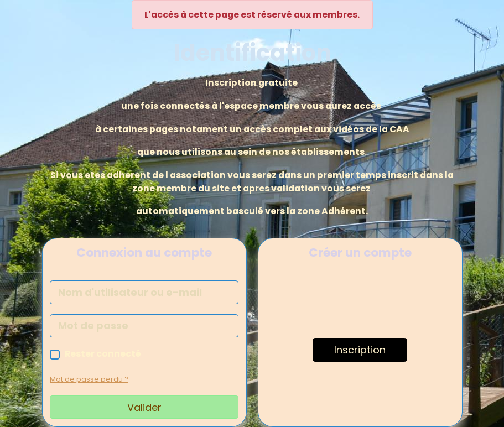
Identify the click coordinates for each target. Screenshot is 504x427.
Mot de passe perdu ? (89, 379)
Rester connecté (103, 354)
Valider (144, 407)
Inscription (360, 350)
